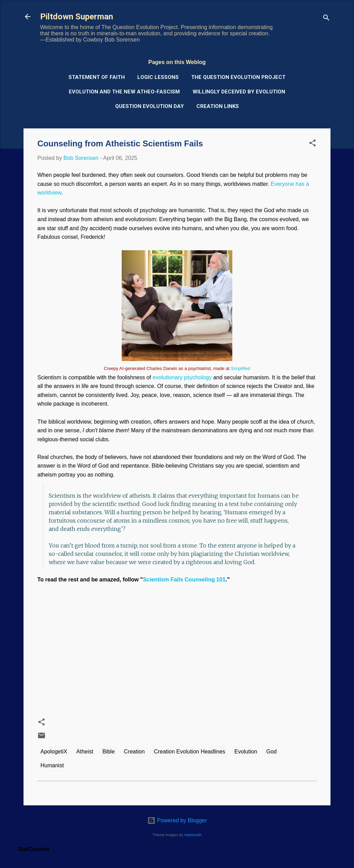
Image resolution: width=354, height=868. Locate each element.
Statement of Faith (97, 77)
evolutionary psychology (182, 377)
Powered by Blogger (177, 820)
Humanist (52, 765)
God (271, 752)
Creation (134, 752)
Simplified (240, 368)
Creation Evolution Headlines (189, 752)
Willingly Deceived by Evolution (239, 92)
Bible (109, 752)
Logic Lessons (158, 77)
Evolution (246, 752)
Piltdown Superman (77, 17)
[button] (313, 144)
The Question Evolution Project (238, 77)
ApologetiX (54, 752)
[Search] (326, 19)
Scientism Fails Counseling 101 (184, 580)
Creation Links (218, 106)
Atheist (85, 752)
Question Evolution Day (150, 106)
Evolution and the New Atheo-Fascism (124, 92)
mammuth (193, 835)
